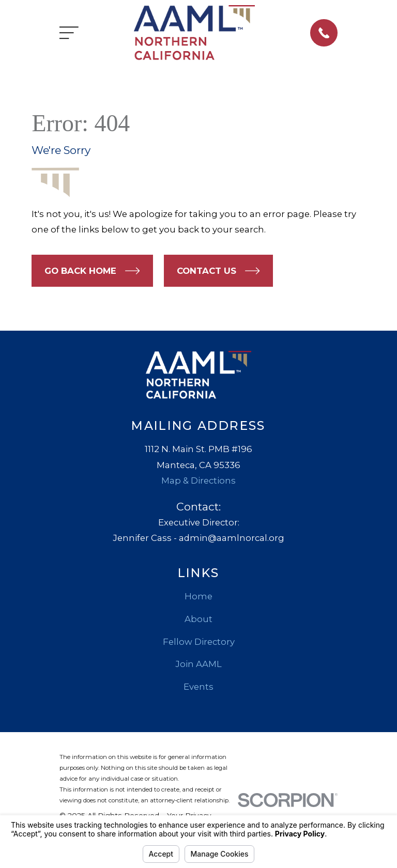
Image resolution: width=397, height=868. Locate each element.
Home (198, 596)
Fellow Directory (199, 642)
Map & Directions (198, 481)
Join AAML (198, 664)
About (198, 619)
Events (198, 687)
